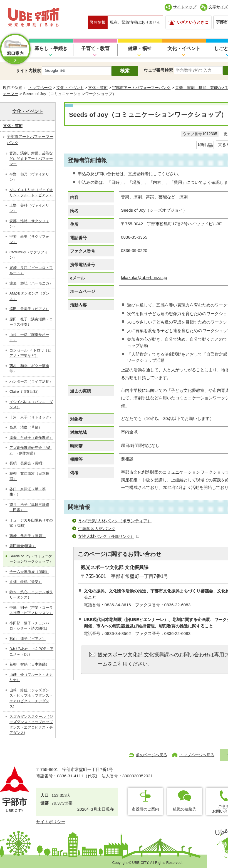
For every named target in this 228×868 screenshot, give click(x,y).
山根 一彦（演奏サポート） (29, 337)
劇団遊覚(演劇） (23, 546)
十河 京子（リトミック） (31, 417)
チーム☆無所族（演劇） (29, 572)
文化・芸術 (98, 88)
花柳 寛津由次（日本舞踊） (29, 476)
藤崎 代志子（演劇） (28, 536)
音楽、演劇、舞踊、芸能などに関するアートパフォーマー (31, 159)
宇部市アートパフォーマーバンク (141, 88)
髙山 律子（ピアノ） (28, 639)
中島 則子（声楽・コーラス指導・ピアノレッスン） (31, 610)
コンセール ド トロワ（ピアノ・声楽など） (30, 353)
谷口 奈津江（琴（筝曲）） (28, 492)
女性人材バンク (108, 536)
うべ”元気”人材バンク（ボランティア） (115, 521)
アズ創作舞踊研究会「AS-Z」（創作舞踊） (31, 450)
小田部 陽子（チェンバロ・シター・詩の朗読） (29, 626)
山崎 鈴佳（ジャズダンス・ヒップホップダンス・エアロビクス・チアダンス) (31, 698)
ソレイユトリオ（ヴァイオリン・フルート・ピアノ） (31, 193)
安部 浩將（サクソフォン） (29, 224)
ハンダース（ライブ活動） (31, 381)
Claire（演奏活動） (25, 391)
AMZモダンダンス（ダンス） (29, 296)
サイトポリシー (51, 822)
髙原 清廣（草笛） (26, 427)
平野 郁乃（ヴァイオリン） (29, 177)
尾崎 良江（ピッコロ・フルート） (31, 270)
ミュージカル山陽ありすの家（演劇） (31, 523)
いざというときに (193, 22)
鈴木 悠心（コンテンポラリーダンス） (31, 595)
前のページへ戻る (152, 755)
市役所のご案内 (145, 809)
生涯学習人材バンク (97, 529)
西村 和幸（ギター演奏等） (29, 369)
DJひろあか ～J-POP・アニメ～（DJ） (31, 651)
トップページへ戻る (197, 755)
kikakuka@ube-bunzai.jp (144, 277)
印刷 (202, 145)
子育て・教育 (95, 49)
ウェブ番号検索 (158, 70)
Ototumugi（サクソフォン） (29, 255)
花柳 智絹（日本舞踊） (29, 664)
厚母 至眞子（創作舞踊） (31, 438)
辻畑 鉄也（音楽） (26, 582)
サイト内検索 (28, 71)
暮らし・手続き (51, 49)
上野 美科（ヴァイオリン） (29, 208)
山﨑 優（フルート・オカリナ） (31, 677)
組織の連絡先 (185, 809)
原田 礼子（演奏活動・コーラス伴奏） (31, 322)
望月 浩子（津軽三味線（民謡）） (29, 507)
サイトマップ (185, 7)
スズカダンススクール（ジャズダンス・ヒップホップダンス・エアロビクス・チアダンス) (31, 725)
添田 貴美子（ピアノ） (29, 309)
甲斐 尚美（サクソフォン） (29, 239)
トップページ (40, 88)
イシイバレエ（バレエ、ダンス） (31, 405)
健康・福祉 (140, 49)
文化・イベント (184, 49)
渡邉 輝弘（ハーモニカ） (31, 283)
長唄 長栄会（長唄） (28, 463)
